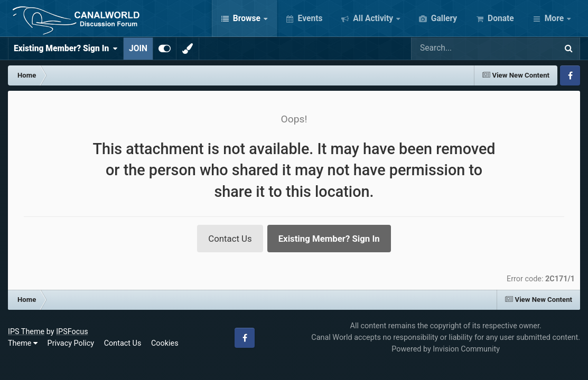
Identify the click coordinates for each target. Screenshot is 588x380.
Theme (23, 343)
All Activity (373, 18)
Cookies (165, 343)
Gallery (443, 18)
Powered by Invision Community (446, 349)
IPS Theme (26, 332)
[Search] (453, 49)
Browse (247, 18)
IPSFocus (72, 332)
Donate (500, 18)
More (554, 18)
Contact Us (230, 239)
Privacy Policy (71, 343)
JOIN (138, 49)
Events (309, 18)
